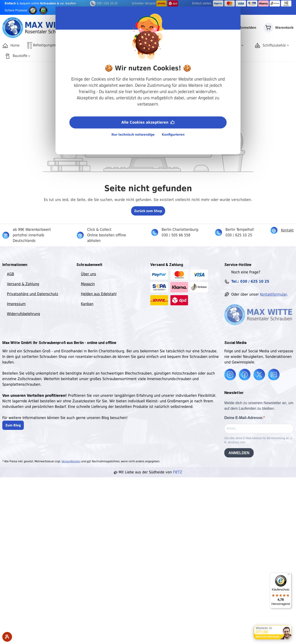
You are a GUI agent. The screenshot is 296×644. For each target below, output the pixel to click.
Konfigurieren (173, 134)
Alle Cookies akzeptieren (148, 122)
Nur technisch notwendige (133, 134)
